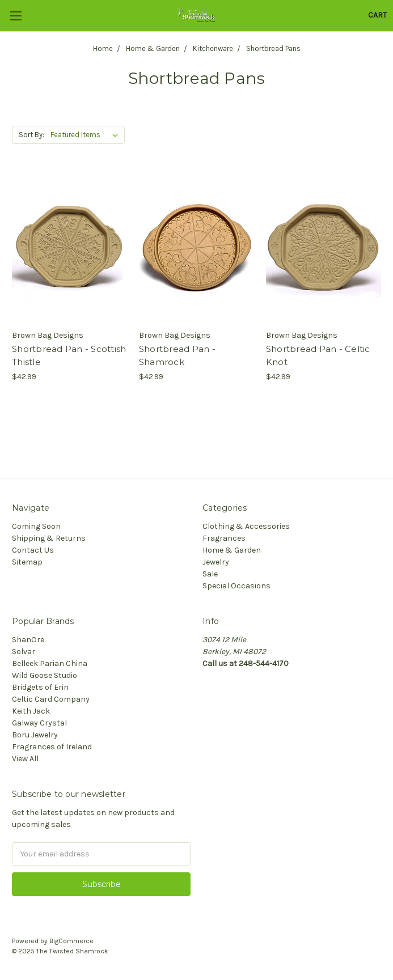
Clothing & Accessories (246, 526)
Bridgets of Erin (40, 687)
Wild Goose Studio (45, 675)
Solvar (24, 652)
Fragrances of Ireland (52, 747)
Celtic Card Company (51, 699)
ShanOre (28, 640)
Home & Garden (232, 550)
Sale (210, 574)
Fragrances (224, 538)
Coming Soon (36, 526)
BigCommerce (71, 941)
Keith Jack (31, 711)
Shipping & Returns (49, 538)
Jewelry (216, 562)
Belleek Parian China (50, 663)
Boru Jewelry (35, 735)
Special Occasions (236, 586)
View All (25, 759)
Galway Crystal (39, 723)
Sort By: (31, 135)
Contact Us (33, 550)
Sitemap (27, 562)
